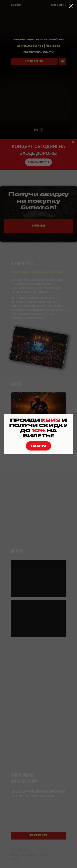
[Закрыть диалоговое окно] (71, 6)
